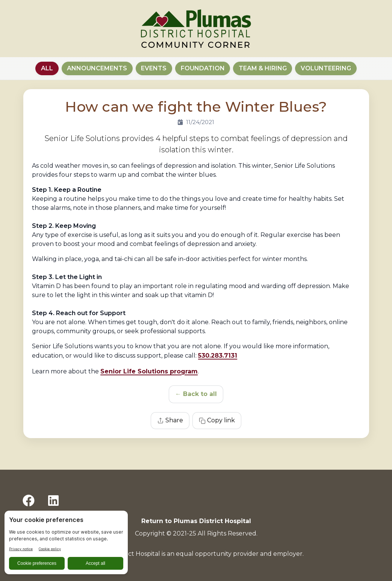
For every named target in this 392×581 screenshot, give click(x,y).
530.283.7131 (218, 356)
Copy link (217, 420)
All (47, 68)
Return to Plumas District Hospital (196, 521)
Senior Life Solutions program (149, 371)
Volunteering (326, 68)
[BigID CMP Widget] (66, 544)
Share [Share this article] (170, 420)
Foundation (203, 68)
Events (154, 68)
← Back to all (196, 394)
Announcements (97, 68)
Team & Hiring (263, 68)
